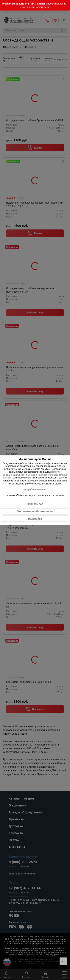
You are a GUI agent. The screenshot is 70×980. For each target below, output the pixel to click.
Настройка (35, 519)
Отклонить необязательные (35, 511)
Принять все (35, 504)
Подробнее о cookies (35, 490)
